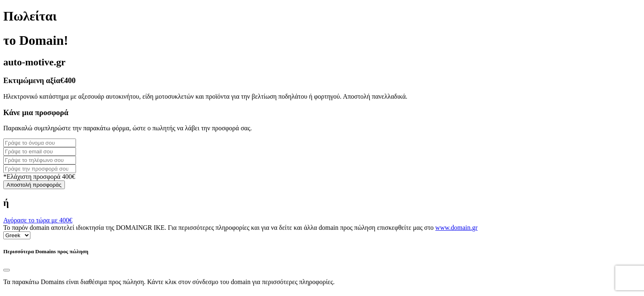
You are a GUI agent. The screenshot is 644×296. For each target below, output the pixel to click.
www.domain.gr (457, 228)
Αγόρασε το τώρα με (38, 220)
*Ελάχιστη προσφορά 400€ (39, 177)
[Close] (7, 270)
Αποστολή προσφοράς (34, 185)
